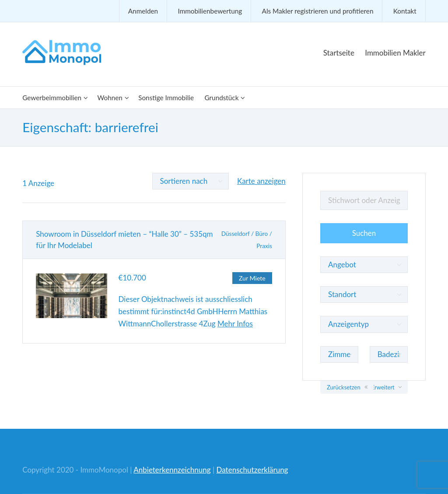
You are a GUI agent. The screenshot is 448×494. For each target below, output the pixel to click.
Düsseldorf (236, 234)
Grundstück (221, 98)
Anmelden (143, 11)
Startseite (339, 53)
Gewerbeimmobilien (52, 98)
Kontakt (405, 11)
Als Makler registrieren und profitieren (318, 11)
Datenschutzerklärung (252, 470)
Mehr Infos (235, 324)
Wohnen (110, 98)
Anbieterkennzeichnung (172, 470)
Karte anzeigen (261, 181)
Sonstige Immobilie (166, 98)
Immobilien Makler (395, 53)
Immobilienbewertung (210, 11)
